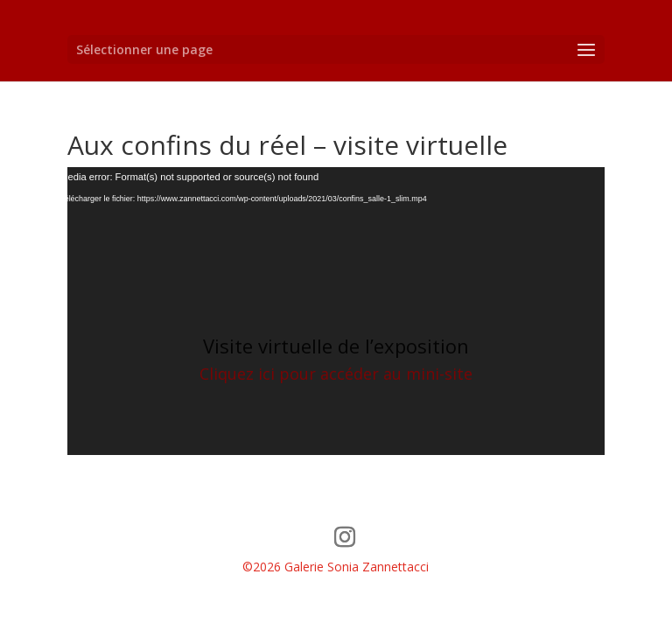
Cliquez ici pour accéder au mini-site (336, 374)
